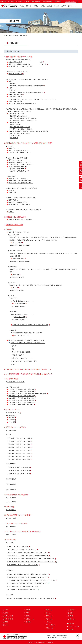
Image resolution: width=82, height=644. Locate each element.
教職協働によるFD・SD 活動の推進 (18, 547)
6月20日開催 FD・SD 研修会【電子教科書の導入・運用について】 (27, 577)
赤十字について (72, 6)
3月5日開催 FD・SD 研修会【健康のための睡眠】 (22, 589)
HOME (6, 36)
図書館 (28, 613)
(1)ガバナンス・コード (12, 413)
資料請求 (71, 613)
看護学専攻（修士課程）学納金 (18, 202)
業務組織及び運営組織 (15, 74)
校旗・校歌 (71, 623)
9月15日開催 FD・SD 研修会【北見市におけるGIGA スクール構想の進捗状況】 (31, 559)
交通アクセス (72, 619)
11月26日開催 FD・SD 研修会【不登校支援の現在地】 (23, 586)
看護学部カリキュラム (15, 160)
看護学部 (29, 6)
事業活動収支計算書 (18, 259)
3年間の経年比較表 (19, 304)
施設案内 (64, 6)
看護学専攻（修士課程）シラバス (18, 150)
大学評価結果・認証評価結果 (16, 382)
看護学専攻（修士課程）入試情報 (20, 127)
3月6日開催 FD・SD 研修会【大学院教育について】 (23, 565)
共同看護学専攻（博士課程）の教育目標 (20, 66)
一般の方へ (49, 622)
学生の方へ (49, 613)
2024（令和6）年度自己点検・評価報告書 (21, 405)
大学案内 (21, 6)
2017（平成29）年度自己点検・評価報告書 (21, 392)
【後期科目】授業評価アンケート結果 (18, 471)
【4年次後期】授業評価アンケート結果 (19, 459)
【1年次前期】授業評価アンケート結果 (19, 438)
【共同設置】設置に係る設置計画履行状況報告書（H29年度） (29, 374)
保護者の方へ (49, 619)
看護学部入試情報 (15, 125)
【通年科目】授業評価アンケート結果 (18, 474)
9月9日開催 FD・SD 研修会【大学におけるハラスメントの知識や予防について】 (31, 580)
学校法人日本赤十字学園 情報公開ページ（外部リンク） (28, 343)
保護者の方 (20, 2)
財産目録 (15, 288)
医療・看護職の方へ (51, 625)
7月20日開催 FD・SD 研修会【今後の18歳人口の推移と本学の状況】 (28, 556)
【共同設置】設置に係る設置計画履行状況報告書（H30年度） (27, 369)
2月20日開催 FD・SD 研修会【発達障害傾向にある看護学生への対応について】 (31, 562)
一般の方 (27, 2)
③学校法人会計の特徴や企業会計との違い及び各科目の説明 (30, 325)
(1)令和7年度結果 (11, 535)
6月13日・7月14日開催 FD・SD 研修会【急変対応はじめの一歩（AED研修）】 (31, 599)
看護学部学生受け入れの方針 (18, 116)
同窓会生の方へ (50, 628)
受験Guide (6, 625)
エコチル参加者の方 (47, 2)
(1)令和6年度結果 (11, 498)
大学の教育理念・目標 (15, 62)
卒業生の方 (12, 2)
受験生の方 (4, 2)
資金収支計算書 (17, 243)
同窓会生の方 (58, 2)
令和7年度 (12, 422)
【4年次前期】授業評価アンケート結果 (19, 447)
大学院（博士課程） (9, 619)
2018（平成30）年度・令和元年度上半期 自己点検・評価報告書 (27, 394)
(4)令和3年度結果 (11, 490)
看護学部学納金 (13, 200)
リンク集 (71, 629)
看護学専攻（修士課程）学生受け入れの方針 (23, 118)
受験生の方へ (49, 610)
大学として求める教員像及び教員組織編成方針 (22, 104)
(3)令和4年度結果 (11, 484)
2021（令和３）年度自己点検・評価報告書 (21, 398)
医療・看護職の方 (36, 2)
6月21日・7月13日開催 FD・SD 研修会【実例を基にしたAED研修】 (28, 553)
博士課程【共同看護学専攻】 (18, 171)
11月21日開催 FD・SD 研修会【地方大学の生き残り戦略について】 (27, 583)
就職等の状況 (14, 138)
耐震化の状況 (12, 193)
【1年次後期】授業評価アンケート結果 (19, 450)
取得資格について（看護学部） (18, 179)
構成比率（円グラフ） (20, 336)
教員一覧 (12, 84)
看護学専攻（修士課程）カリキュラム (20, 162)
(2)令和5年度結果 (11, 479)
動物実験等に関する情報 (14, 225)
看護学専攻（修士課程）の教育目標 (19, 64)
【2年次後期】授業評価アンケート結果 (19, 453)
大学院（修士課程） (9, 616)
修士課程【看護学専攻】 (17, 169)
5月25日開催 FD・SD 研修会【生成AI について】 (22, 550)
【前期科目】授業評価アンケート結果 (18, 468)
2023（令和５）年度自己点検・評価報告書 (21, 402)
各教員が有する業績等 (15, 97)
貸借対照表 (16, 275)
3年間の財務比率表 (19, 317)
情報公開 (16, 36)
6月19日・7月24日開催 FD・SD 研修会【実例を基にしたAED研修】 (28, 574)
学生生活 (57, 6)
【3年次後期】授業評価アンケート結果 (19, 456)
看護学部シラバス (14, 148)
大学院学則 (43, 64)
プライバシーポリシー (74, 626)
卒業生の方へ (49, 616)
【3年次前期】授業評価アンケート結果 (19, 444)
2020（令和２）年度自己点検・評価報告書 (21, 396)
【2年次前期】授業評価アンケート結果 (19, 441)
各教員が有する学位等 (15, 95)
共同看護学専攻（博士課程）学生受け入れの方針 (24, 120)
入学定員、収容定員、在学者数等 (20, 134)
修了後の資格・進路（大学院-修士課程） (21, 181)
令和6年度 (12, 420)
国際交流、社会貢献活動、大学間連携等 (20, 220)
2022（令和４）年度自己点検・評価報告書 (21, 400)
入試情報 (50, 6)
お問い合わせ (72, 610)
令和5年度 (12, 418)
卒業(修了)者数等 (15, 136)
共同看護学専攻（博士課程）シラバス (20, 153)
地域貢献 (28, 622)
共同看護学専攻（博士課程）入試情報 (21, 129)
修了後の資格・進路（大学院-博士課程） (21, 183)
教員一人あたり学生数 (15, 102)
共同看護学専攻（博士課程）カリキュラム (21, 165)
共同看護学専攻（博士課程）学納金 (19, 204)
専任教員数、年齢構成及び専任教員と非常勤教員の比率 (26, 86)
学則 (41, 62)
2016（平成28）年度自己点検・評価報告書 (21, 389)
